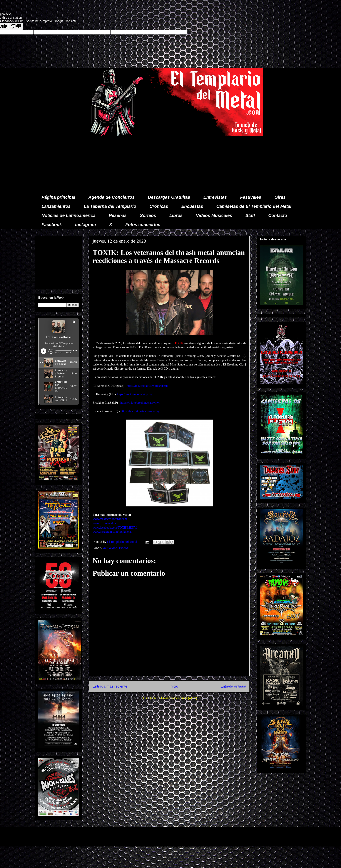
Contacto (278, 215)
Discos (124, 548)
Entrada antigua (233, 686)
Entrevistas (215, 197)
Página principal (58, 197)
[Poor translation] (16, 26)
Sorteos (148, 215)
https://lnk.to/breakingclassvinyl (140, 403)
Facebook (52, 225)
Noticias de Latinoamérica (69, 215)
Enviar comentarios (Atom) (179, 698)
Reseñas (118, 215)
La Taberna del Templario (110, 206)
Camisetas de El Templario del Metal (254, 206)
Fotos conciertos (143, 225)
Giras (280, 197)
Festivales (251, 197)
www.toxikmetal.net (105, 523)
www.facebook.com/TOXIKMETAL (115, 528)
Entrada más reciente (110, 686)
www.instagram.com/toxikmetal (112, 532)
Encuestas (192, 206)
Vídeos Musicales (214, 215)
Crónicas (159, 206)
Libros (176, 215)
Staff (250, 215)
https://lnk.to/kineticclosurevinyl (140, 411)
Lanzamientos (56, 206)
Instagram (85, 225)
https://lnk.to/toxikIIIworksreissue (147, 386)
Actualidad (110, 548)
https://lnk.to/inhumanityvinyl (135, 394)
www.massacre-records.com (110, 519)
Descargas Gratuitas (169, 197)
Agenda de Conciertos (111, 197)
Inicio (174, 686)
